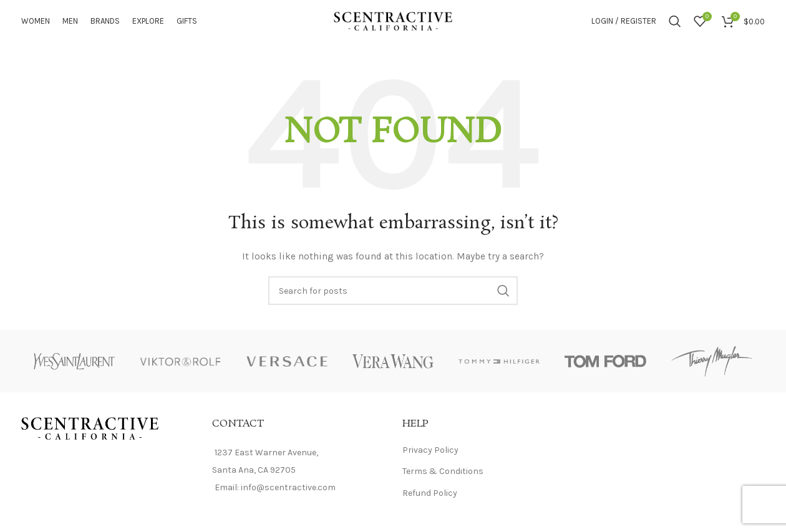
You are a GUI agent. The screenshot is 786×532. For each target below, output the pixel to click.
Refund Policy (430, 501)
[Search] (675, 25)
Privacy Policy (430, 457)
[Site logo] (393, 24)
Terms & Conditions (443, 479)
